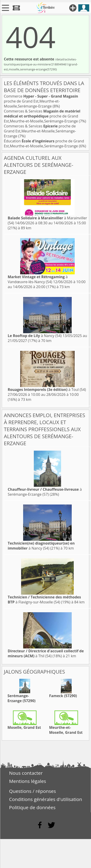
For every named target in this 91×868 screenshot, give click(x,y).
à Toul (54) (47, 390)
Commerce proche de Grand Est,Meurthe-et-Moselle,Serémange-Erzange (41, 101)
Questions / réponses (32, 791)
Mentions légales (28, 781)
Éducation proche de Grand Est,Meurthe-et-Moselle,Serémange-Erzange (44, 143)
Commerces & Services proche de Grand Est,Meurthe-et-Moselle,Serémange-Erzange (42, 116)
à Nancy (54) (35, 336)
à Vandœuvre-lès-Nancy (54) (38, 279)
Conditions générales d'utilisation (46, 799)
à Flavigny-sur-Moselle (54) (44, 600)
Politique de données (32, 807)
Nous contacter (26, 773)
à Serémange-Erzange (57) (45, 492)
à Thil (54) (46, 653)
